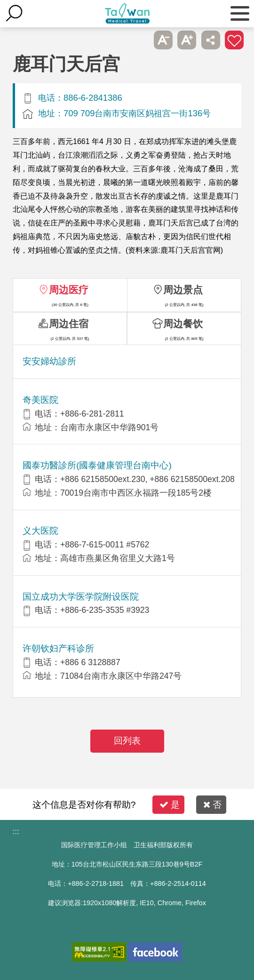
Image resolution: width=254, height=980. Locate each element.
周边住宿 (69, 324)
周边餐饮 (183, 324)
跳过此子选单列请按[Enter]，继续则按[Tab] (139, 40)
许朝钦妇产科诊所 (58, 648)
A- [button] (163, 40)
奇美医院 (40, 400)
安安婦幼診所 (49, 361)
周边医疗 (69, 290)
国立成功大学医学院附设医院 (81, 597)
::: (16, 831)
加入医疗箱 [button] (234, 40)
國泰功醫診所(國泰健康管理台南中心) (97, 465)
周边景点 (183, 290)
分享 (211, 40)
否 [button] (212, 805)
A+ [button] (187, 40)
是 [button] (170, 805)
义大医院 (40, 531)
